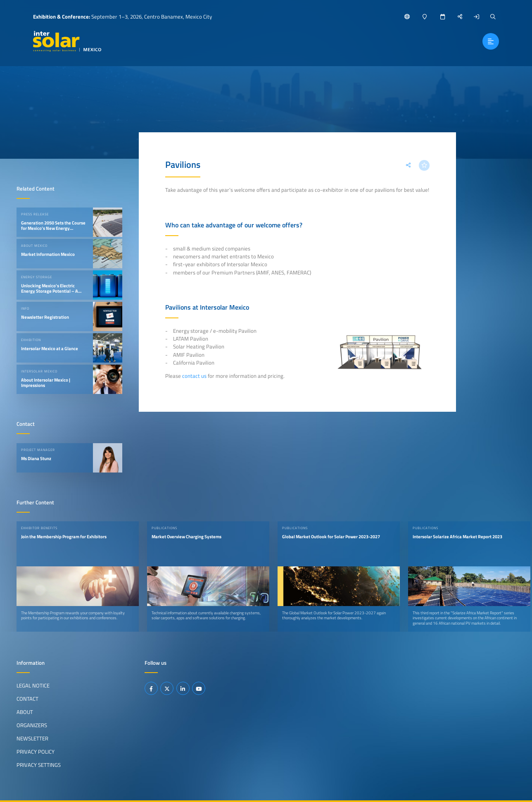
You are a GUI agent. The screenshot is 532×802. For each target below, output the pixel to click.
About (25, 712)
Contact (27, 699)
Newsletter (32, 738)
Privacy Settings (39, 764)
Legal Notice (33, 685)
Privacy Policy (36, 751)
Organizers (32, 725)
